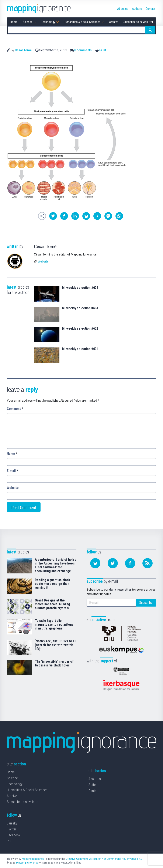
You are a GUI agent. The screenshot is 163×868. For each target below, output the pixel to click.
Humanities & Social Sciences (27, 790)
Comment (15, 409)
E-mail (12, 471)
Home (11, 772)
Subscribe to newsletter (23, 802)
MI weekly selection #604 (80, 288)
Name (12, 454)
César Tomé (23, 50)
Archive (12, 796)
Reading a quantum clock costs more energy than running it (52, 584)
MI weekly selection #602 (80, 329)
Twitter (12, 829)
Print (103, 50)
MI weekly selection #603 (80, 308)
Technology (15, 784)
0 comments (83, 50)
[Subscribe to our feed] (148, 563)
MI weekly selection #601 (80, 349)
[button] (53, 216)
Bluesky (12, 823)
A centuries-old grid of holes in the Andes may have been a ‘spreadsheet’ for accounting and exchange (55, 565)
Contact (94, 791)
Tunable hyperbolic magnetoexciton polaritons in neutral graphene (54, 625)
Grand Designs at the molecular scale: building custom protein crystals (52, 604)
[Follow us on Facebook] (130, 563)
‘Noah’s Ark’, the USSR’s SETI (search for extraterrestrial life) (55, 645)
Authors (94, 785)
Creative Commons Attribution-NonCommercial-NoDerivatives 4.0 (104, 859)
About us (95, 779)
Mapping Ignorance (33, 859)
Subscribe (146, 603)
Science (12, 778)
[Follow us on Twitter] (113, 563)
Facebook (13, 835)
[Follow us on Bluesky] (95, 563)
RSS (10, 841)
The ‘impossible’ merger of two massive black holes (54, 663)
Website (43, 261)
